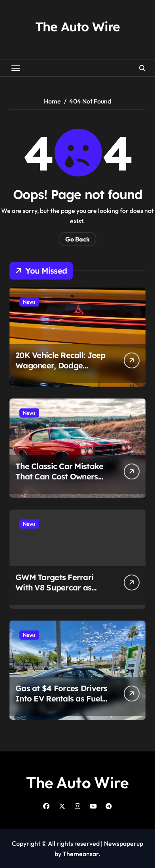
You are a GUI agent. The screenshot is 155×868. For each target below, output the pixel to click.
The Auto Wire (77, 27)
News (29, 302)
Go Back (77, 239)
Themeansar (80, 854)
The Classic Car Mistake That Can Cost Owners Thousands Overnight (59, 476)
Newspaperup (124, 843)
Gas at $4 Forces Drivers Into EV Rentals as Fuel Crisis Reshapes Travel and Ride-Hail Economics (62, 704)
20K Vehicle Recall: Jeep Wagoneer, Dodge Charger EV (60, 365)
